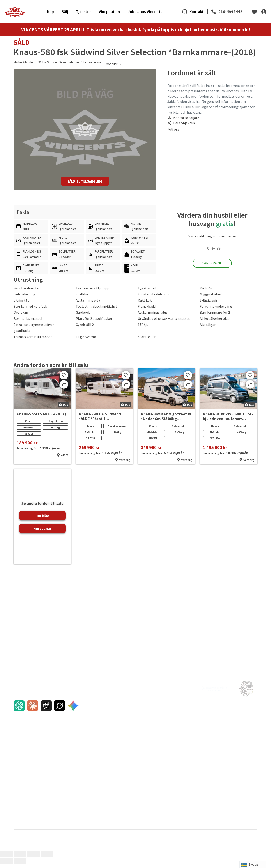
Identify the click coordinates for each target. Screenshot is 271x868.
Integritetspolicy (209, 774)
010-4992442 (230, 14)
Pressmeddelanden (211, 731)
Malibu (79, 817)
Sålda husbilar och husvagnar (95, 738)
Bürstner (80, 801)
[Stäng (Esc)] (47, 858)
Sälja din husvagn (87, 735)
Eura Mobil (142, 805)
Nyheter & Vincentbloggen (216, 735)
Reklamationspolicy (27, 758)
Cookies (203, 778)
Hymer (201, 809)
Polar (78, 821)
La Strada (20, 817)
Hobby (140, 809)
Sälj (65, 13)
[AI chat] (19, 710)
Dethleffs (81, 805)
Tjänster (83, 13)
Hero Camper (84, 809)
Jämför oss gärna (87, 746)
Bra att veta (83, 774)
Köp (51, 13)
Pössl (139, 821)
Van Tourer (203, 825)
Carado (201, 801)
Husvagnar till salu (26, 735)
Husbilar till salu (24, 731)
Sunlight (141, 825)
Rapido (201, 821)
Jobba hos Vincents (145, 13)
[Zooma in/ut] (6, 858)
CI (137, 801)
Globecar (20, 809)
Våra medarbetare (149, 738)
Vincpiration (109, 13)
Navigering (82, 785)
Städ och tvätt (146, 781)
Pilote (17, 821)
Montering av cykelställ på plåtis (158, 785)
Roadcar (19, 825)
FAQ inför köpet (24, 746)
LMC (199, 813)
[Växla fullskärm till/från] (20, 858)
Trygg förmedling (87, 742)
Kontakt (196, 13)
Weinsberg (21, 828)
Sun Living (81, 825)
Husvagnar (42, 532)
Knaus (140, 813)
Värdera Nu (212, 267)
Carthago (20, 805)
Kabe (17, 813)
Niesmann (203, 817)
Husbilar (42, 519)
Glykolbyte (144, 778)
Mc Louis (141, 817)
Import (18, 761)
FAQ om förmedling (88, 758)
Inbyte (18, 738)
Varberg (142, 731)
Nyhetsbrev (206, 738)
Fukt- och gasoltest (149, 774)
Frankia (201, 805)
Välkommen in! (235, 33)
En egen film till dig (26, 754)
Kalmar (141, 735)
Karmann (80, 813)
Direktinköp (83, 750)
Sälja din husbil (85, 731)
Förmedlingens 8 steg (90, 754)
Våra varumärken (25, 774)
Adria (17, 801)
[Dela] (33, 858)
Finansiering (22, 742)
